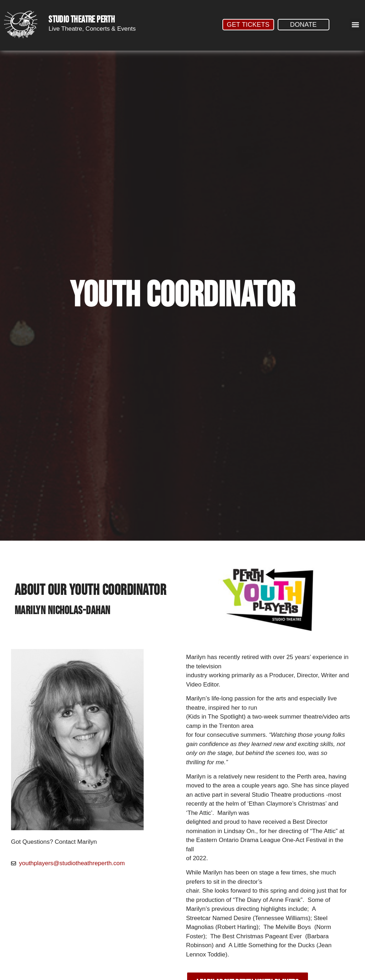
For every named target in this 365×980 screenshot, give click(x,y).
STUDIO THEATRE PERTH (82, 20)
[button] (356, 24)
